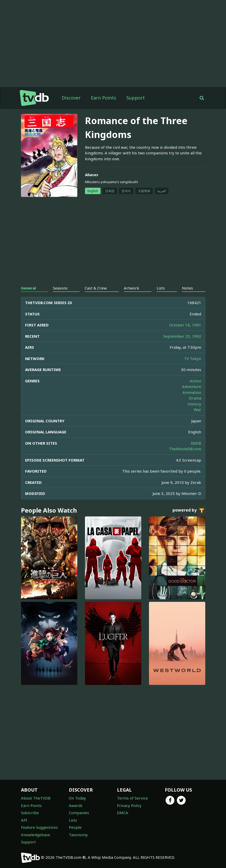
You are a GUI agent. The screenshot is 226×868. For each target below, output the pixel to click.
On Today (77, 798)
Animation (192, 392)
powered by (189, 511)
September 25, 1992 (182, 336)
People (75, 827)
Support (136, 98)
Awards (76, 805)
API (24, 820)
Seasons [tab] (60, 288)
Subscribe (30, 813)
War (197, 410)
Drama (195, 398)
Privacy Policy (129, 805)
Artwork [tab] (132, 288)
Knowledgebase (36, 835)
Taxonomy (78, 835)
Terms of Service (132, 798)
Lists (73, 820)
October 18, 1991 (185, 325)
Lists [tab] (161, 288)
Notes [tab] (187, 288)
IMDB (196, 443)
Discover (71, 98)
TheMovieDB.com (185, 449)
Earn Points (104, 98)
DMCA (123, 813)
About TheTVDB (36, 798)
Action (195, 381)
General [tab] (28, 288)
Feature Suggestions (39, 827)
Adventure (192, 386)
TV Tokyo (193, 358)
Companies (79, 813)
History (194, 404)
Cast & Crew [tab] (96, 288)
